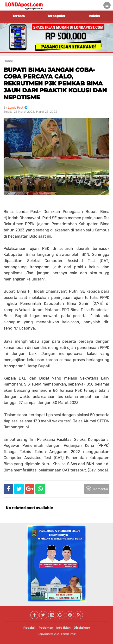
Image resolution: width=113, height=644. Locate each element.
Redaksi (29, 628)
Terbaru (19, 16)
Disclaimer (82, 628)
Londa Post (68, 634)
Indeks (94, 16)
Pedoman (46, 628)
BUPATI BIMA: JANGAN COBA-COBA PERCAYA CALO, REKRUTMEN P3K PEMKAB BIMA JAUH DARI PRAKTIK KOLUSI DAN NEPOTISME (55, 84)
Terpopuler (56, 16)
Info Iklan (63, 628)
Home (8, 61)
